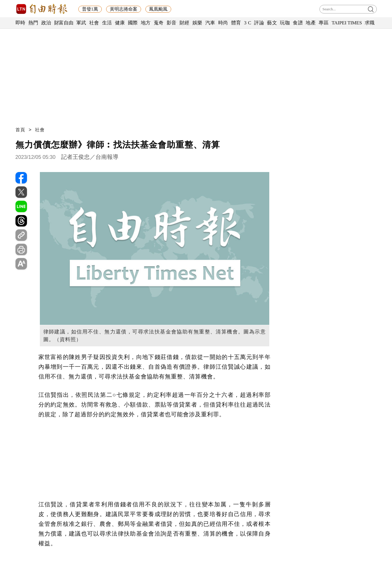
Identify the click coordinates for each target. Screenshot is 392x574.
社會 (94, 23)
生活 (107, 23)
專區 (324, 23)
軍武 (81, 23)
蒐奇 (159, 23)
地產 (311, 23)
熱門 (33, 23)
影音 (172, 23)
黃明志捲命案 (124, 9)
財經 (185, 23)
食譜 (298, 23)
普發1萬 (90, 9)
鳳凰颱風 (158, 9)
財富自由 (64, 23)
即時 (21, 23)
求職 (370, 23)
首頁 (20, 130)
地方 (146, 23)
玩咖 (285, 23)
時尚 (223, 23)
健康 (120, 23)
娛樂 (197, 23)
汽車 (210, 23)
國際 (133, 23)
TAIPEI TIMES (347, 23)
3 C (248, 23)
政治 (46, 23)
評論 (259, 23)
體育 (236, 23)
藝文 (272, 23)
